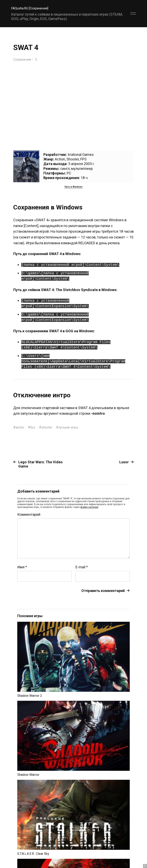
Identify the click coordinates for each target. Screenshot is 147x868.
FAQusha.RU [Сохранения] (32, 8)
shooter (50, 427)
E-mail (82, 567)
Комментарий (29, 515)
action (21, 427)
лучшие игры (73, 427)
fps (34, 427)
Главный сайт (126, 850)
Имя (22, 567)
